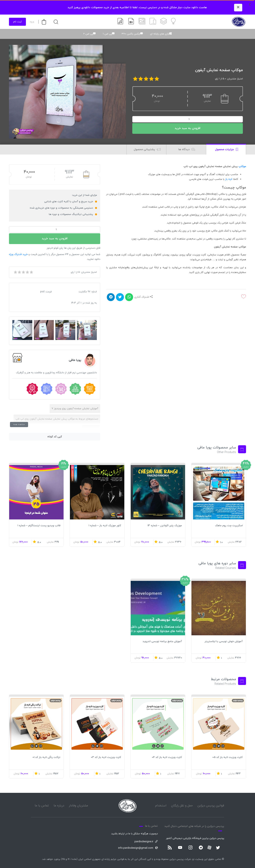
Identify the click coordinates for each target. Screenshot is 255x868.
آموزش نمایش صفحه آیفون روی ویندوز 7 (75, 409)
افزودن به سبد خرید (188, 128)
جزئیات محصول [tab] (227, 150)
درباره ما (59, 806)
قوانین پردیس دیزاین (211, 806)
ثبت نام (17, 22)
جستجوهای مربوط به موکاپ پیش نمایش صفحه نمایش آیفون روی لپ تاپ (57, 419)
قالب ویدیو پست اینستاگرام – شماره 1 (39, 526)
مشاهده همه (19, 424)
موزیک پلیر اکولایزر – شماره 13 (165, 526)
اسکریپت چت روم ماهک (229, 526)
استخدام (161, 806)
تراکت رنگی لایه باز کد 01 (46, 757)
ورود (32, 22)
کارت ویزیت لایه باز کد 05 (228, 757)
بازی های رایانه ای (160, 34)
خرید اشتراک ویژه (18, 254)
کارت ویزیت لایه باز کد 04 (167, 757)
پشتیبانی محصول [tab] (147, 150)
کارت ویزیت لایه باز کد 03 (106, 757)
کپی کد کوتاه (55, 437)
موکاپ (242, 167)
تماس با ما (42, 806)
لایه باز (229, 179)
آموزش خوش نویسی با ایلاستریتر (224, 641)
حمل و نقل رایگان (182, 806)
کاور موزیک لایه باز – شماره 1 (105, 526)
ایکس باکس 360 (131, 34)
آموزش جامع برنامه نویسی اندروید (162, 641)
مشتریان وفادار (78, 806)
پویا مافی (75, 360)
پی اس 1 (107, 34)
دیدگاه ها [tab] (187, 150)
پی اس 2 (88, 34)
